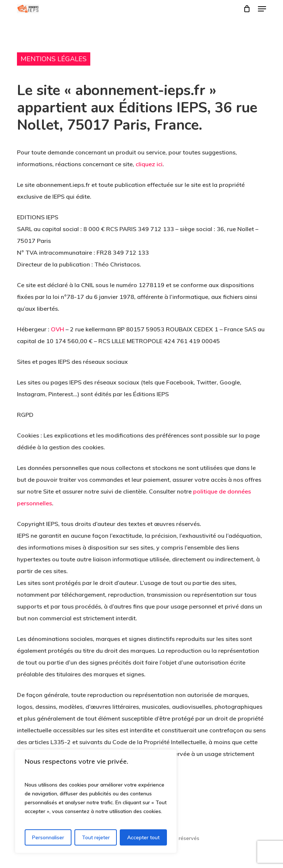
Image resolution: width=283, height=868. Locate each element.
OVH (57, 329)
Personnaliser (48, 837)
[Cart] (247, 9)
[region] (96, 801)
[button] (262, 9)
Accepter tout (143, 837)
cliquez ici (149, 164)
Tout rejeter (96, 837)
